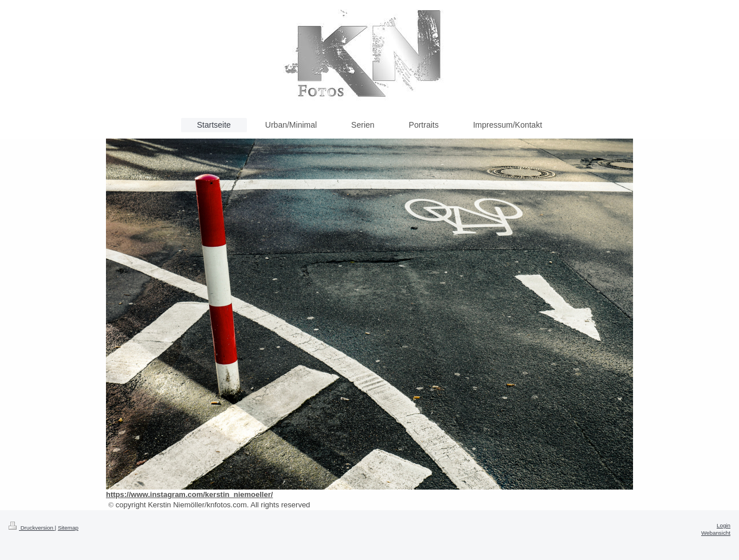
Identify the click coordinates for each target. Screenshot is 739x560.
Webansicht (716, 533)
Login (724, 525)
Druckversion (32, 528)
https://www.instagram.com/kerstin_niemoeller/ (189, 494)
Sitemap (68, 528)
